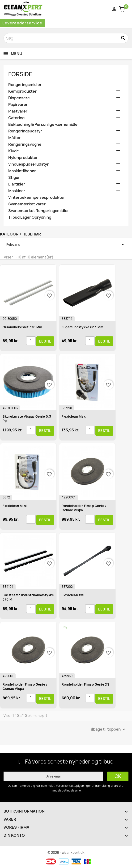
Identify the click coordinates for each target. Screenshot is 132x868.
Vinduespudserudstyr (28, 164)
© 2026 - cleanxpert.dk (66, 852)
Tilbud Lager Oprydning (30, 217)
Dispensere (19, 98)
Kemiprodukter (22, 91)
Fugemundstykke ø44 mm (83, 327)
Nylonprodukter (23, 158)
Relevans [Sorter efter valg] (66, 244)
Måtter (15, 138)
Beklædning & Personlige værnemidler (44, 124)
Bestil (45, 341)
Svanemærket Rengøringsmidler (39, 211)
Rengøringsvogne (25, 144)
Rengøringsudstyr (25, 131)
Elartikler (17, 184)
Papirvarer (18, 105)
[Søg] (66, 38)
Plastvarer (18, 111)
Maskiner (17, 191)
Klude (14, 151)
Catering (16, 118)
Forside (20, 74)
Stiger (14, 178)
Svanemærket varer (27, 204)
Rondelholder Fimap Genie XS (86, 684)
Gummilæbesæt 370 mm (22, 327)
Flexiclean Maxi (74, 416)
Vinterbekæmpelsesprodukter (37, 197)
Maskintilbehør (22, 171)
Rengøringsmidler (25, 85)
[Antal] (31, 341)
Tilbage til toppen (108, 729)
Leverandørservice (22, 23)
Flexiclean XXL (73, 595)
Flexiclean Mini (15, 506)
